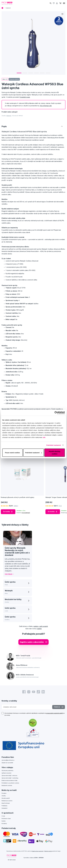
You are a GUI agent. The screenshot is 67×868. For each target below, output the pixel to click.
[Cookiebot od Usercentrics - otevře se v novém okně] (56, 413)
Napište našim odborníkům (34, 642)
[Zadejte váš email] (27, 707)
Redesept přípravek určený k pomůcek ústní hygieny (18, 497)
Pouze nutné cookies (12, 453)
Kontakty (4, 823)
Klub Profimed (6, 803)
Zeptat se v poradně (7, 763)
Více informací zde (46, 106)
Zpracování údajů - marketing (10, 778)
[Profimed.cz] (7, 3)
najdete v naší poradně (41, 626)
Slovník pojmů (6, 798)
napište (39, 629)
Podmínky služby (48, 851)
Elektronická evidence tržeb (9, 780)
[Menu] (64, 3)
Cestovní (8, 8)
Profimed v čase (6, 818)
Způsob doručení (6, 773)
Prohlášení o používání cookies (10, 783)
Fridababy (4, 806)
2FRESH (41, 858)
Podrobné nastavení (54, 445)
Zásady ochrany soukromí (38, 851)
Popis (4, 126)
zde (44, 437)
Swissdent (4, 808)
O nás (3, 816)
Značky (4, 796)
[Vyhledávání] (51, 3)
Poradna (4, 793)
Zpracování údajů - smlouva (9, 775)
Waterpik (9, 116)
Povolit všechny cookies (55, 453)
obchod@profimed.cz (8, 760)
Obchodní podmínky (7, 770)
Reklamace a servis (7, 801)
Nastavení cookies (7, 785)
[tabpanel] (33, 43)
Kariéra (4, 821)
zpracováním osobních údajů (54, 713)
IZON (36, 858)
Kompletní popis (25, 97)
